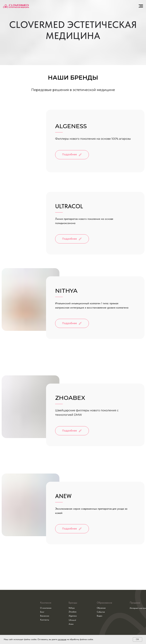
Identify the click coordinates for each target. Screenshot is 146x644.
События (101, 612)
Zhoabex (73, 612)
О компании (46, 608)
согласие (62, 639)
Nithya (72, 608)
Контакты (45, 620)
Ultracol (72, 620)
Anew (71, 624)
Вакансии (45, 616)
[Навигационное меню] (141, 6)
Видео (100, 616)
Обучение (101, 608)
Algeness (73, 616)
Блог (42, 612)
